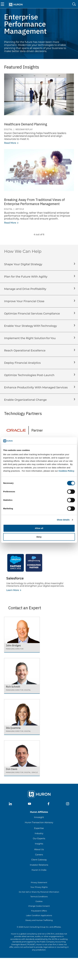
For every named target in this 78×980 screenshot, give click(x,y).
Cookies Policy (66, 471)
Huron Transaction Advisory (39, 822)
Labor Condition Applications (39, 915)
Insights (39, 844)
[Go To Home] (15, 4)
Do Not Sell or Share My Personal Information (39, 892)
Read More (10, 143)
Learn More (13, 590)
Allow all (39, 528)
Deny (39, 537)
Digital (8, 129)
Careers (39, 855)
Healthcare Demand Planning (26, 124)
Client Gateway (39, 860)
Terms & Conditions (39, 897)
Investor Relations (39, 865)
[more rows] (39, 238)
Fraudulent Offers (39, 911)
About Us (39, 849)
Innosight (39, 817)
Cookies (39, 901)
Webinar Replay (24, 129)
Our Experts (39, 838)
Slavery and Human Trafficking (39, 920)
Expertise (39, 828)
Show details (63, 520)
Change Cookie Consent (39, 906)
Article (20, 209)
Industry (39, 833)
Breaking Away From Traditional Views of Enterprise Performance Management (34, 202)
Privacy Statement (39, 882)
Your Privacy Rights (39, 887)
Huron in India (39, 870)
